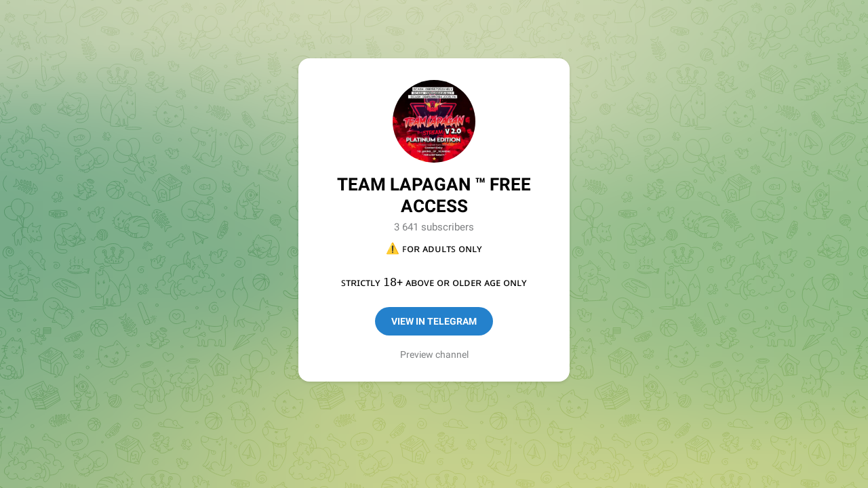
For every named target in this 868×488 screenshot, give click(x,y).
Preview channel (434, 354)
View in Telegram (434, 321)
